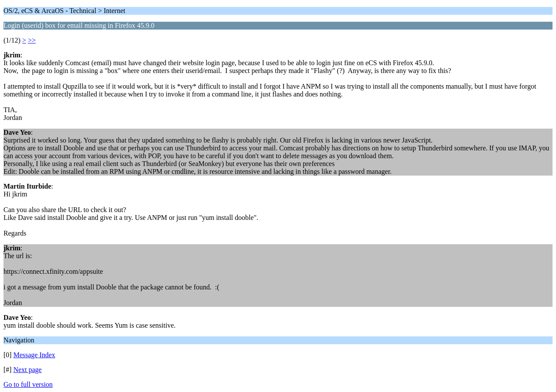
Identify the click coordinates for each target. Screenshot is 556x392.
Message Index (34, 355)
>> (32, 40)
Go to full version (28, 384)
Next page (28, 370)
